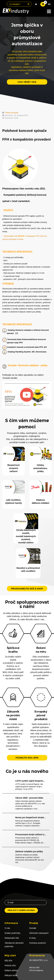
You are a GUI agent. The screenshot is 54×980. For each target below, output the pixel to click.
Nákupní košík (11, 975)
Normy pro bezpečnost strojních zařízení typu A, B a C (31, 817)
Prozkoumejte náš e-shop (27, 589)
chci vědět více (27, 82)
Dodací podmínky (12, 933)
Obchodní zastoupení (39, 933)
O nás (7, 928)
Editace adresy (11, 970)
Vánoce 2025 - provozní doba (29, 798)
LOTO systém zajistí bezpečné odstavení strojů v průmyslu (31, 781)
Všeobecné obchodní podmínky (14, 945)
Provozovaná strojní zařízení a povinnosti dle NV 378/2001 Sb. (31, 834)
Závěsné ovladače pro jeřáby (29, 851)
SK (49, 4)
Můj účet (8, 961)
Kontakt (33, 928)
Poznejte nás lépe (27, 758)
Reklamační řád (12, 938)
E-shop (33, 938)
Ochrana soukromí (38, 943)
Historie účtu (10, 965)
